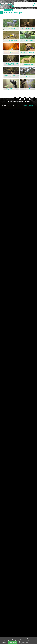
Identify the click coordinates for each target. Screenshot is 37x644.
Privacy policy (18, 107)
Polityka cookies (24, 643)
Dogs (6, 10)
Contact (22, 105)
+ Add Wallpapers (30, 105)
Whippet (11, 10)
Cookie (17, 105)
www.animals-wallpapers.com (21, 104)
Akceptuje (13, 643)
